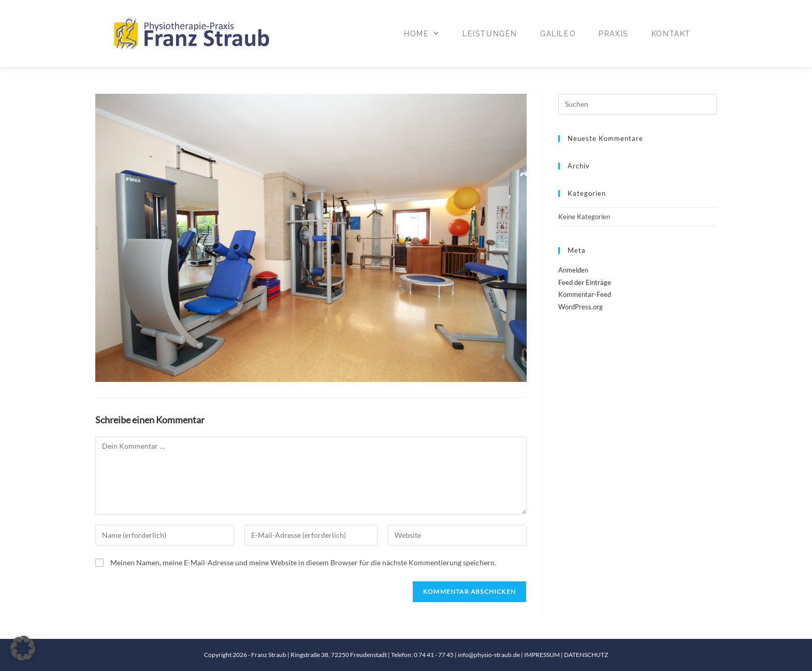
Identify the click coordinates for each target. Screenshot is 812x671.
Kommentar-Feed (585, 294)
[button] (23, 648)
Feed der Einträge (585, 282)
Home (422, 34)
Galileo (558, 34)
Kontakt (671, 34)
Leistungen (490, 34)
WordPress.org (581, 307)
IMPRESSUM (542, 655)
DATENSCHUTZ (586, 655)
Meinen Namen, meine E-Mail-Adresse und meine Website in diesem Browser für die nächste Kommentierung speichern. (303, 562)
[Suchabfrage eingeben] (637, 104)
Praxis (614, 34)
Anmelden (573, 270)
